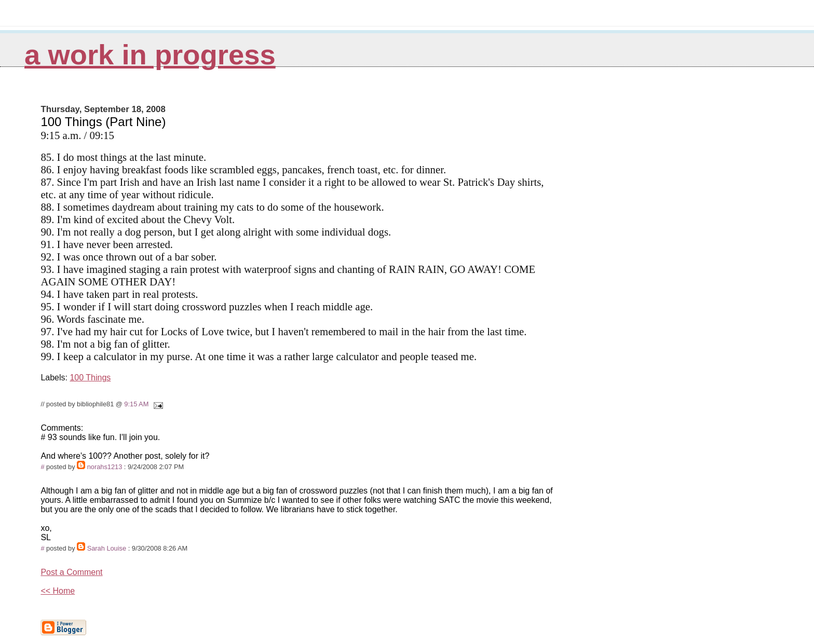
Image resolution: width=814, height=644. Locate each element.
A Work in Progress (150, 55)
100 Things (90, 378)
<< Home (58, 591)
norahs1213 (105, 467)
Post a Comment (71, 572)
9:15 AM (136, 404)
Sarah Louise (107, 548)
